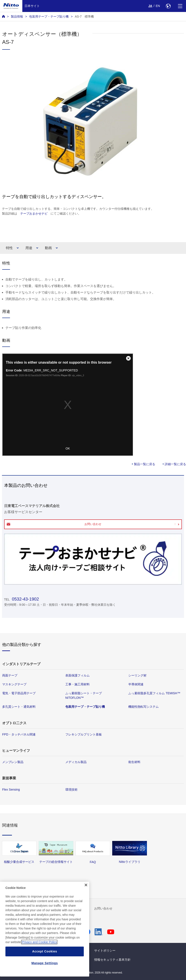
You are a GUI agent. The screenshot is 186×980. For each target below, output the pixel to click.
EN (158, 6)
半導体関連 (136, 684)
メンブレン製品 (13, 762)
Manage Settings (45, 963)
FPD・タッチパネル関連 (19, 734)
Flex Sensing (11, 790)
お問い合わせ (93, 524)
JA (150, 6)
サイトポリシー (105, 950)
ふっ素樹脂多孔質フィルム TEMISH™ (154, 693)
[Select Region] (168, 6)
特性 (9, 248)
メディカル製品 (76, 762)
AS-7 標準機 (84, 16)
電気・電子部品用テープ (19, 693)
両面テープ (10, 675)
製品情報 (17, 16)
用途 (29, 248)
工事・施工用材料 (77, 684)
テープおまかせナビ (34, 213)
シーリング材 (137, 675)
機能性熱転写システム (143, 707)
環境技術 (71, 790)
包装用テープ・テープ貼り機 (49, 16)
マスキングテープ (14, 684)
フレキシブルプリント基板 (84, 734)
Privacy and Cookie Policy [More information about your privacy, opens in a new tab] (39, 942)
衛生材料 (134, 762)
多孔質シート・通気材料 (19, 707)
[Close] (86, 885)
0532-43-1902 (25, 599)
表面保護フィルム (77, 675)
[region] (45, 929)
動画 (48, 248)
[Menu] (180, 6)
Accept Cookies (45, 951)
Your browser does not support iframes (68, 405)
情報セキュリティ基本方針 (112, 960)
